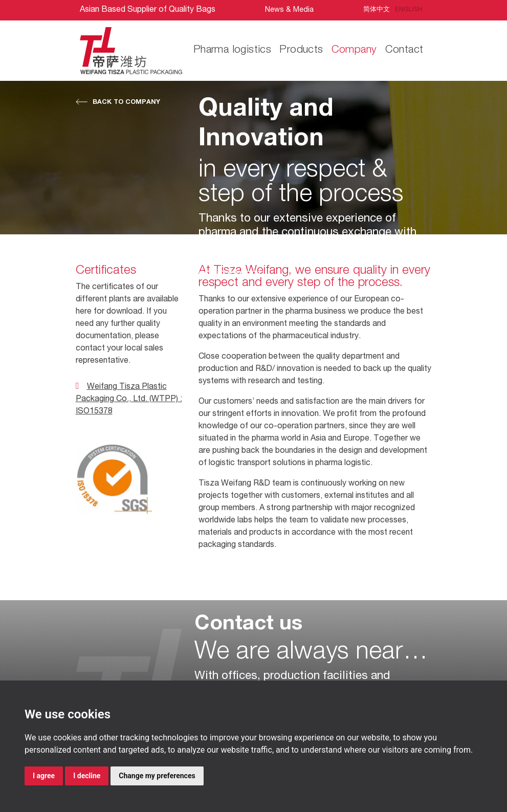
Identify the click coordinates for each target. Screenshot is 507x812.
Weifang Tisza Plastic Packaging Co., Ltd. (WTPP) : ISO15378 (129, 400)
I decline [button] (87, 776)
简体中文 (377, 10)
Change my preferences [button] (157, 776)
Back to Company (126, 103)
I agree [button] (44, 776)
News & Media (289, 10)
